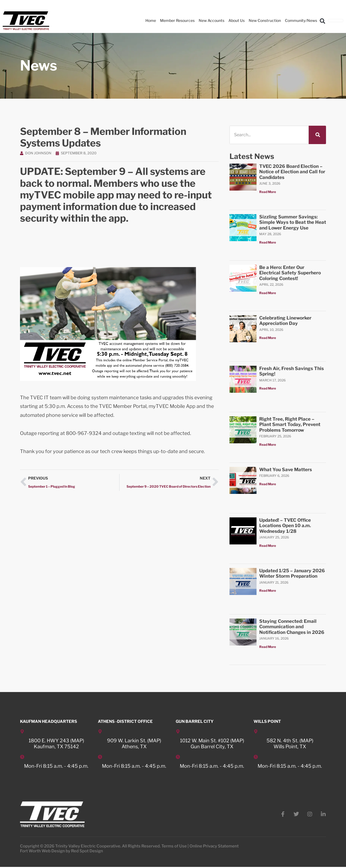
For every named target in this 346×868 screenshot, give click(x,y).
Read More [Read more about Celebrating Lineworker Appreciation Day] (268, 338)
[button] (322, 21)
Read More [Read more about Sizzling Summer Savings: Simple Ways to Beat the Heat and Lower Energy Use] (268, 242)
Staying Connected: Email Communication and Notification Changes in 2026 (292, 627)
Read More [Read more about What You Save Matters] (268, 484)
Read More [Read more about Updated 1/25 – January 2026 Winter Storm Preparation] (268, 591)
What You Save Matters (286, 470)
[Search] (317, 135)
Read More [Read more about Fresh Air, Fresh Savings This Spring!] (268, 388)
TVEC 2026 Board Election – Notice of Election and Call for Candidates (292, 172)
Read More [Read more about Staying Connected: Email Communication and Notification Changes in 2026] (268, 647)
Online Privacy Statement (214, 847)
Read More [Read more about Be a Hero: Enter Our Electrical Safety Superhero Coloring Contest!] (268, 293)
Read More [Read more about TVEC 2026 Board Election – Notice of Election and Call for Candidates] (268, 192)
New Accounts (212, 20)
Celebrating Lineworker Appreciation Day (285, 321)
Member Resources (177, 20)
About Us (237, 20)
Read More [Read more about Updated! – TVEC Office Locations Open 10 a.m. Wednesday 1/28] (268, 546)
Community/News (301, 20)
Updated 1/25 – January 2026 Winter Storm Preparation (292, 573)
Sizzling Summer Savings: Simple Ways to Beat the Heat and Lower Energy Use (293, 222)
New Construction (265, 20)
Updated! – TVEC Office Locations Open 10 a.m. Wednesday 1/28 (285, 526)
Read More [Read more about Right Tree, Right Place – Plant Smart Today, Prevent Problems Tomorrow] (268, 445)
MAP (77, 741)
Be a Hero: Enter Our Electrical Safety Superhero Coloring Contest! (290, 273)
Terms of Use (174, 847)
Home (151, 20)
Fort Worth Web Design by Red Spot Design (61, 852)
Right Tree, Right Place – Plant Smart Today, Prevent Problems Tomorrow (290, 425)
